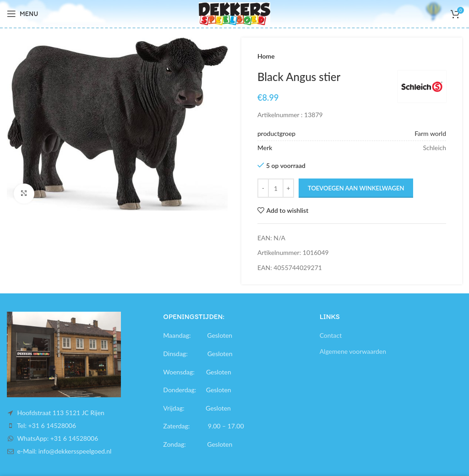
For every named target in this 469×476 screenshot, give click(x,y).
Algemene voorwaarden (353, 351)
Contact (331, 335)
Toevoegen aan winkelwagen (356, 188)
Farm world (430, 133)
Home (266, 56)
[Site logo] (234, 13)
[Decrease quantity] (263, 188)
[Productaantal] (276, 188)
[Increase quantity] (288, 188)
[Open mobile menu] (22, 14)
